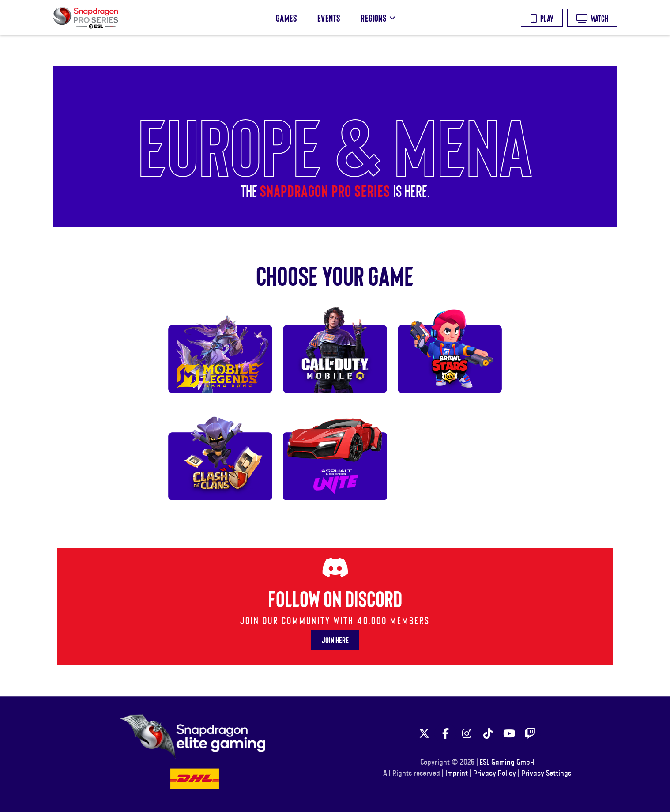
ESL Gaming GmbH (507, 763)
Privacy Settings (546, 774)
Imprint (457, 774)
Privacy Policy (495, 774)
